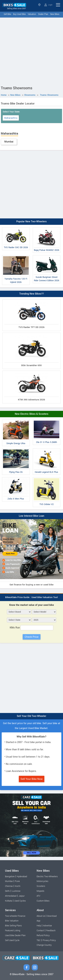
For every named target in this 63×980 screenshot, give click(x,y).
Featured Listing (13, 931)
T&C (39, 940)
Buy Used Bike (19, 14)
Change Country (44, 945)
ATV (38, 896)
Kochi (18, 886)
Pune (17, 881)
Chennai (9, 886)
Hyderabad (22, 877)
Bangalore (10, 877)
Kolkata (9, 901)
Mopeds (40, 891)
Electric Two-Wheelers (47, 877)
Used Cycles (20, 901)
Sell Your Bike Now (32, 779)
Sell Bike (7, 14)
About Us (41, 916)
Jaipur (22, 896)
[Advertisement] (32, 51)
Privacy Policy (49, 940)
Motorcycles (42, 881)
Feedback (51, 931)
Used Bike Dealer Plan (15, 935)
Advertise (48, 926)
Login (48, 5)
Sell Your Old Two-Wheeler (32, 716)
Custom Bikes (43, 901)
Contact (40, 931)
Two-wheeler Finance (15, 916)
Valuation (32, 14)
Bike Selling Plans (13, 926)
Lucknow (16, 891)
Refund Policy (43, 935)
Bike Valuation (12, 921)
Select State (39, 5)
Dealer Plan (43, 14)
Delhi (7, 891)
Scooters (41, 886)
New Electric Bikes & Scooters (32, 414)
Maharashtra (11, 118)
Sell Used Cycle (12, 940)
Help (39, 926)
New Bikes (55, 14)
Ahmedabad (11, 896)
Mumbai (9, 142)
